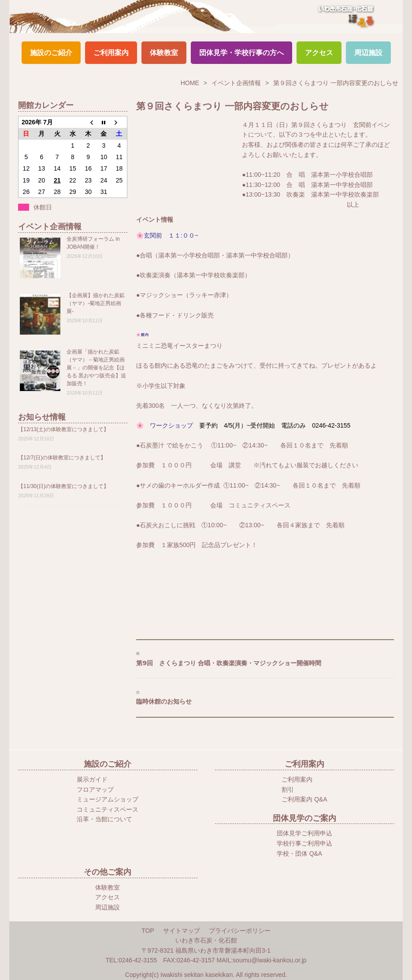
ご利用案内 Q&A (304, 799)
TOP (148, 931)
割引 (288, 790)
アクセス (319, 53)
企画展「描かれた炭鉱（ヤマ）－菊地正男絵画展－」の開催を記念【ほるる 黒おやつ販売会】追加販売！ (96, 368)
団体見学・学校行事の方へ (241, 53)
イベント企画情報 (236, 83)
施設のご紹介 (51, 53)
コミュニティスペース (108, 809)
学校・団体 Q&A (299, 853)
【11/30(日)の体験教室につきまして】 (63, 486)
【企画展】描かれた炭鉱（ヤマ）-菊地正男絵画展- (96, 303)
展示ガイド (92, 779)
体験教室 (164, 53)
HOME (190, 83)
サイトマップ (182, 931)
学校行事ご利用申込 (304, 843)
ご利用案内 (111, 53)
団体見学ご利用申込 (304, 833)
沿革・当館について (104, 819)
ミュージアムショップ (108, 799)
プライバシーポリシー (240, 931)
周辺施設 (368, 53)
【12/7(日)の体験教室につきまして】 (62, 458)
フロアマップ (95, 790)
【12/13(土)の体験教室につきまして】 (63, 429)
